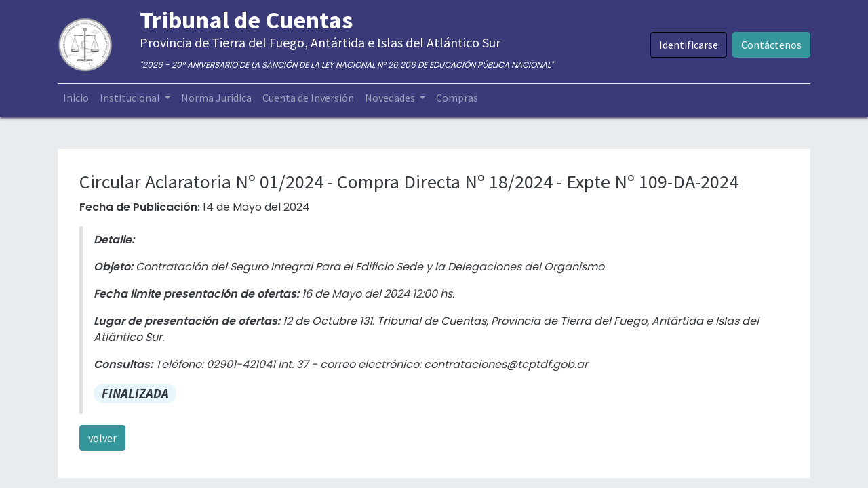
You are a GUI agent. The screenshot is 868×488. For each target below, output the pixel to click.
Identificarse (689, 45)
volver (102, 438)
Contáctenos (771, 45)
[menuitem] (76, 98)
